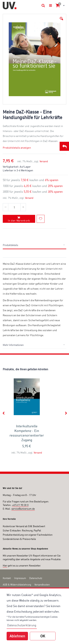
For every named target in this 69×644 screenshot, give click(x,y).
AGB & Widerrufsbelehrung (17, 568)
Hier (5, 549)
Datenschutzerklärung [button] (22, 625)
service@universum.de (23, 492)
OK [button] (43, 636)
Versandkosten (42, 568)
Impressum (20, 562)
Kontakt (7, 562)
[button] (61, 19)
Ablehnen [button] (17, 636)
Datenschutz (36, 562)
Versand (44, 145)
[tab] (34, 229)
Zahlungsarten (10, 575)
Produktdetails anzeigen (17, 131)
